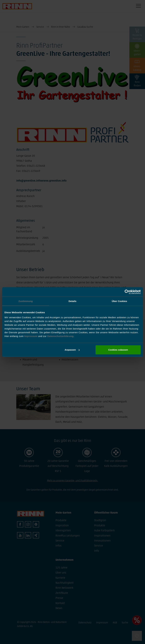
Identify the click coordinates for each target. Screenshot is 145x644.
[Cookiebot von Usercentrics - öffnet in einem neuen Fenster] (127, 292)
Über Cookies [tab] (120, 301)
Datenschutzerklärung (60, 336)
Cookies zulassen (118, 350)
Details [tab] (73, 301)
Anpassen (72, 350)
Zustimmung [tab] (26, 301)
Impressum (31, 336)
